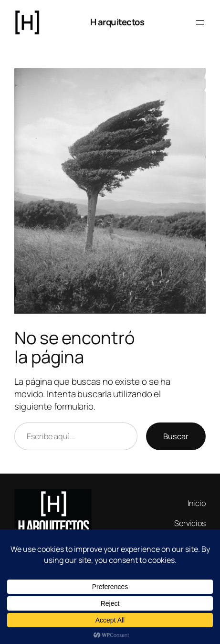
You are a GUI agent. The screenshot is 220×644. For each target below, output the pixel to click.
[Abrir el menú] (200, 22)
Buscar (176, 436)
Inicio (197, 503)
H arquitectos (117, 22)
